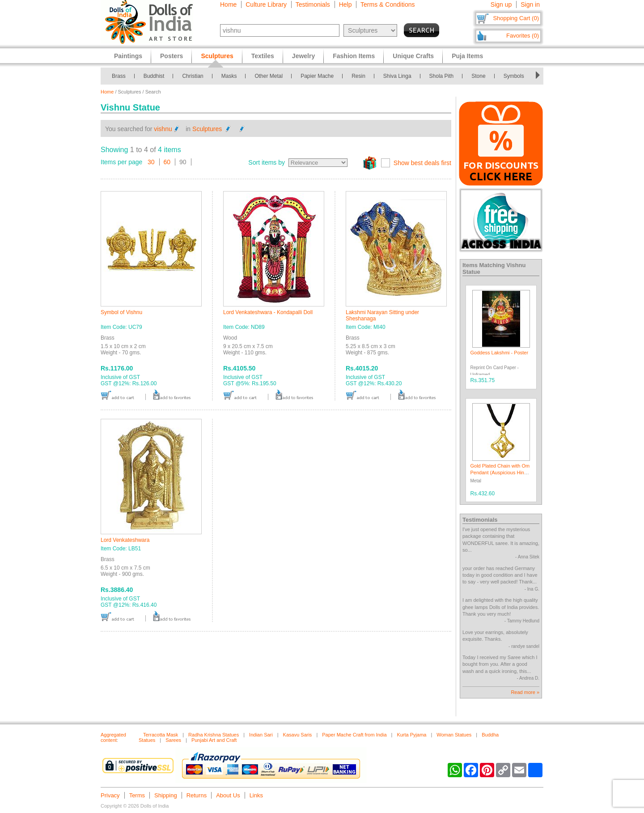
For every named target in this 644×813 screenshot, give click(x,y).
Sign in (530, 4)
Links (256, 795)
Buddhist (154, 76)
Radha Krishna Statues (214, 735)
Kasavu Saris (298, 735)
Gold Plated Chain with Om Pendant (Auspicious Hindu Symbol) (500, 473)
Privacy (110, 795)
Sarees (173, 740)
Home (228, 4)
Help (345, 4)
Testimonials (313, 4)
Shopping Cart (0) (516, 18)
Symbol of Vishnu (121, 312)
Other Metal (269, 76)
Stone (478, 76)
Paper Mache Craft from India (354, 735)
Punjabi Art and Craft (214, 740)
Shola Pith (442, 76)
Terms (137, 795)
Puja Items (467, 56)
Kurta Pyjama (411, 735)
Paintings (128, 56)
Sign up (501, 4)
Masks (229, 76)
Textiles (263, 56)
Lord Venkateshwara (125, 540)
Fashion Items (354, 56)
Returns (197, 795)
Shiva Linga (397, 76)
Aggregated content (113, 737)
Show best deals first (422, 163)
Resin (358, 76)
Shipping (166, 795)
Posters (172, 56)
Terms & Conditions (388, 4)
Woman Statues (454, 735)
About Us (228, 795)
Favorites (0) (523, 36)
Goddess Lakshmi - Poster (500, 353)
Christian (193, 76)
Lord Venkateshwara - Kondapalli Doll (268, 312)
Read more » (525, 692)
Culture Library (266, 4)
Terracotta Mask (161, 735)
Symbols (514, 76)
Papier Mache (317, 76)
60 (167, 162)
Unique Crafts (413, 56)
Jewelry (303, 56)
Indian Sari (261, 735)
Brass (119, 76)
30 (151, 162)
